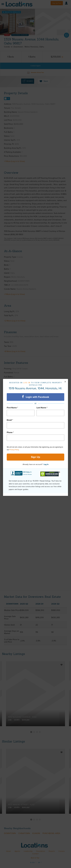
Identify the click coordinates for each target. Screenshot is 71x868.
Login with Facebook (36, 397)
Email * (10, 420)
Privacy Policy (14, 450)
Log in (27, 383)
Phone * (10, 432)
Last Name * (42, 408)
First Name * (12, 408)
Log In (46, 464)
